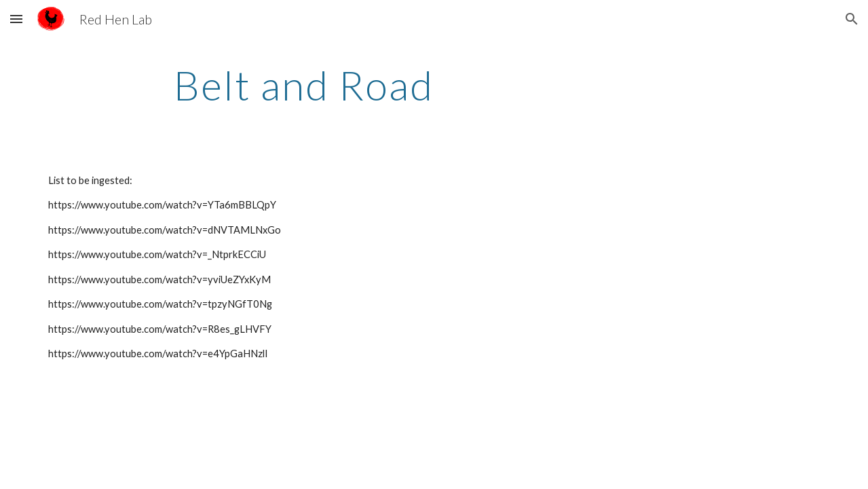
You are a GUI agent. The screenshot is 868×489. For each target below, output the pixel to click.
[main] (304, 85)
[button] (16, 19)
